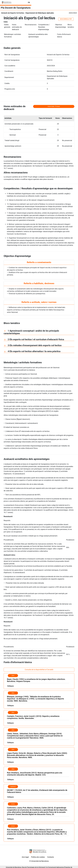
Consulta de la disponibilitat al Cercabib (39, 670)
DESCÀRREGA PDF (66, 19)
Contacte (50, 857)
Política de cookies (38, 857)
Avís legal (25, 857)
